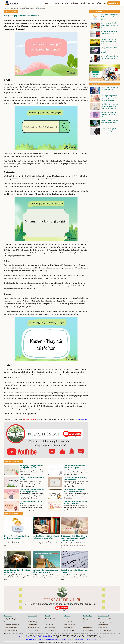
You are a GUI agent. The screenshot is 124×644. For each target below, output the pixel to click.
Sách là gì (101, 630)
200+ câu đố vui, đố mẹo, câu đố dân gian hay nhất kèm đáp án (110, 17)
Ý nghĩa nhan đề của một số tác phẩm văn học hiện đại (74, 467)
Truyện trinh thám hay (70, 628)
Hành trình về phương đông (11, 625)
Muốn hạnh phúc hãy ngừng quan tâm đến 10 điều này (75, 502)
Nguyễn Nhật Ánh (68, 622)
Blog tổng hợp (114, 3)
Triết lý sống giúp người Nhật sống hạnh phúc (33, 8)
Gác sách (86, 622)
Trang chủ (49, 3)
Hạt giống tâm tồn (33, 628)
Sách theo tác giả (33, 622)
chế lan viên (108, 630)
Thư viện (83, 3)
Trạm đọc (86, 619)
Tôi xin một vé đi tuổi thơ (105, 619)
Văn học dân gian (50, 628)
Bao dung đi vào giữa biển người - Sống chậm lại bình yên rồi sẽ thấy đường (109, 98)
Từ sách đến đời (88, 628)
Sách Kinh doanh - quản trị (11, 622)
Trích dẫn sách (49, 625)
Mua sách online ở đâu (105, 628)
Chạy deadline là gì (69, 630)
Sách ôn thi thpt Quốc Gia (11, 628)
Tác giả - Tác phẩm (51, 619)
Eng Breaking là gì (103, 625)
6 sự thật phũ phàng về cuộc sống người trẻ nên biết (75, 479)
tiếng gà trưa (14, 630)
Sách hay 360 (102, 3)
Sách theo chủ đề (33, 619)
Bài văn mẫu (87, 625)
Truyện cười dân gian (51, 630)
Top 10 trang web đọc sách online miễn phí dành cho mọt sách (110, 25)
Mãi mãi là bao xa (88, 630)
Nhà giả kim (7, 630)
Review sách (59, 3)
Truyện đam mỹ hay (69, 625)
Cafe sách (92, 3)
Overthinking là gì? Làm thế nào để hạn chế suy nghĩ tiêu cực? (32, 490)
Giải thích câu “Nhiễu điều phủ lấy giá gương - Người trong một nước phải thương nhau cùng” (74, 538)
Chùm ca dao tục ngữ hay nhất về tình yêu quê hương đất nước (109, 42)
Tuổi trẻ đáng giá (33, 630)
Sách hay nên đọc (72, 3)
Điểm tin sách (67, 619)
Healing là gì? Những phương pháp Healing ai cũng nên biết (32, 467)
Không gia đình (32, 625)
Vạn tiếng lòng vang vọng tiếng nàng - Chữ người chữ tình (109, 114)
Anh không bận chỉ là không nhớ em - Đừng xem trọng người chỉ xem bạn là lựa (109, 106)
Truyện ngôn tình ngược (105, 622)
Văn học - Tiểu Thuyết (10, 619)
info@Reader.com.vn (61, 637)
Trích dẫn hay (49, 622)
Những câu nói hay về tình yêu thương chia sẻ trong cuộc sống (109, 50)
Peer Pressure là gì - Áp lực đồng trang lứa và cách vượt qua (75, 490)
